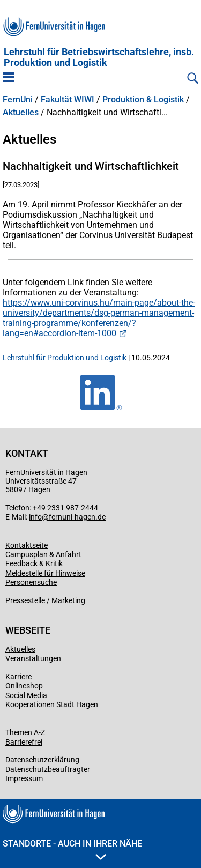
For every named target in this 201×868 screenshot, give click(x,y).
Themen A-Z (25, 732)
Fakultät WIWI (68, 100)
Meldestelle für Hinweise (45, 573)
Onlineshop (24, 686)
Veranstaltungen (33, 658)
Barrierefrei (24, 742)
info (35, 517)
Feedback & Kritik (34, 563)
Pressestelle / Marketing (45, 600)
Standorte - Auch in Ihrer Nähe (72, 849)
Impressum (24, 778)
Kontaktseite (27, 545)
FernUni (18, 100)
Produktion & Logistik (143, 100)
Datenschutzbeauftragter (48, 769)
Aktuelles (21, 113)
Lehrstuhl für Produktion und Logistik (65, 358)
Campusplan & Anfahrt (43, 554)
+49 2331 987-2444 (65, 508)
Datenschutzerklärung (42, 760)
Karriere (18, 677)
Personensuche (31, 582)
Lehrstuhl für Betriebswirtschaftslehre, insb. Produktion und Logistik (99, 57)
